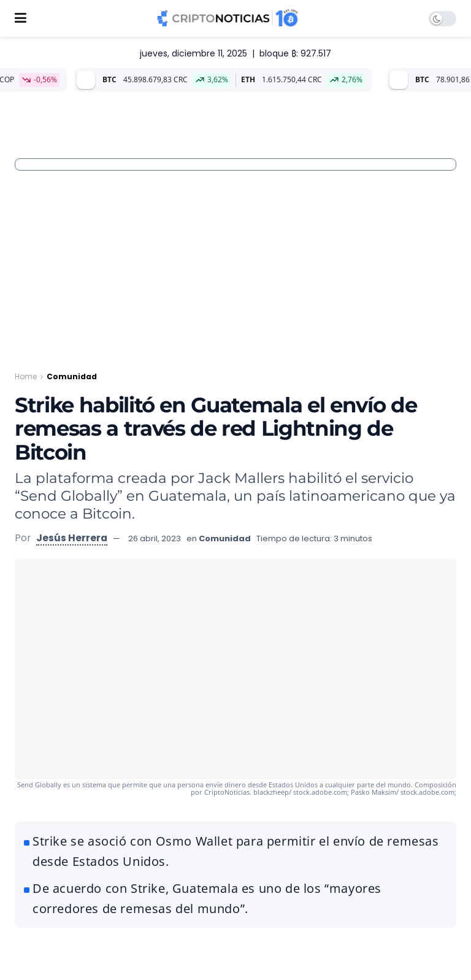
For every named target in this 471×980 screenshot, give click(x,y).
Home (26, 376)
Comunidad (72, 376)
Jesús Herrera (72, 538)
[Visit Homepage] (228, 18)
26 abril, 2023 (155, 538)
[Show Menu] (21, 18)
